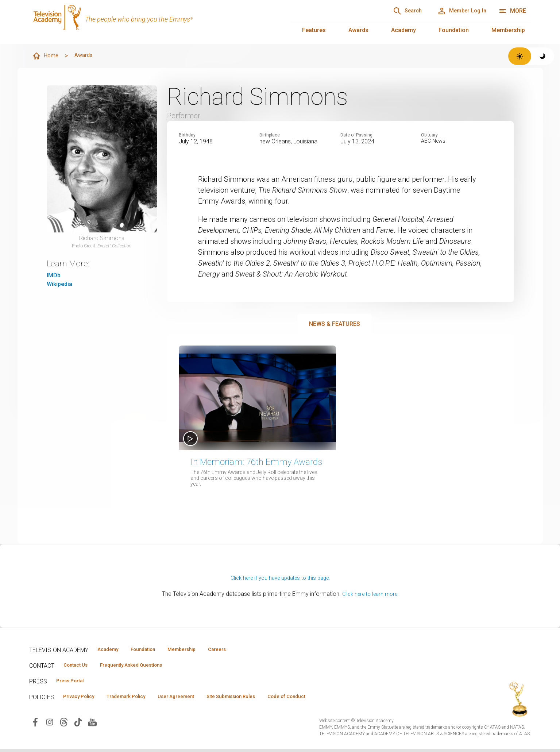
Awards (358, 30)
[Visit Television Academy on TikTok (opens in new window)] (78, 725)
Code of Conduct (324, 699)
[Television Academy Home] (152, 22)
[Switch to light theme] (520, 56)
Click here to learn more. (370, 594)
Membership (508, 30)
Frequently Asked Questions (142, 666)
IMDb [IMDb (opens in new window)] (54, 275)
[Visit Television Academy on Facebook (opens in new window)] (35, 725)
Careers (241, 650)
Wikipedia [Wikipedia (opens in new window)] (59, 284)
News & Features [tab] (335, 324)
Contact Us (79, 666)
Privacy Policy (83, 699)
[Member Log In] (457, 11)
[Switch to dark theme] (543, 56)
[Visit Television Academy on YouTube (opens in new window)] (92, 725)
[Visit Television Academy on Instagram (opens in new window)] (50, 725)
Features (314, 30)
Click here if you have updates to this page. (280, 578)
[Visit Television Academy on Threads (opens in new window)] (64, 725)
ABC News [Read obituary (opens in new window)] (435, 142)
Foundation (454, 30)
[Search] (393, 11)
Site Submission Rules (260, 699)
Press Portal (74, 683)
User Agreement (196, 699)
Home (46, 56)
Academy (403, 30)
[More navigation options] (512, 11)
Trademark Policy (138, 699)
